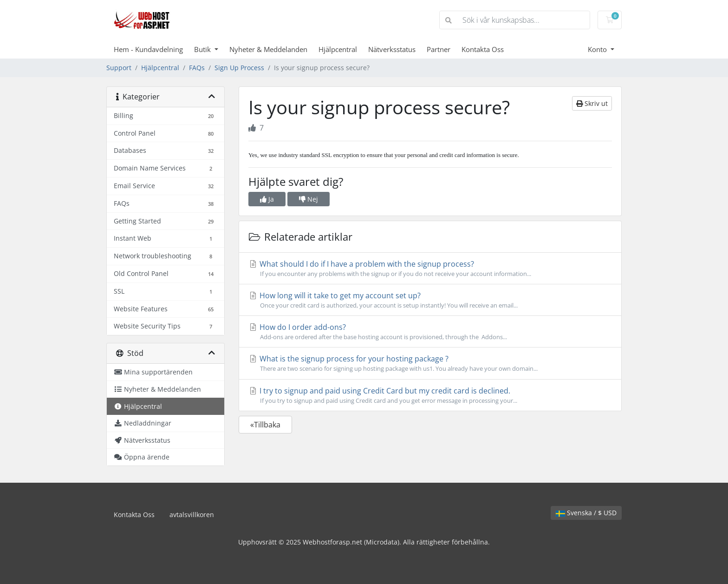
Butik (203, 49)
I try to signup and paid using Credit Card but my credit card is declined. (430, 395)
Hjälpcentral (338, 49)
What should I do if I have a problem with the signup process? (430, 269)
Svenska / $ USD (586, 513)
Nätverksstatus (392, 49)
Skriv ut (592, 103)
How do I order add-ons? (430, 332)
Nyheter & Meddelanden (268, 49)
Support (119, 68)
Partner (439, 49)
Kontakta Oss (483, 49)
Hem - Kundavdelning (148, 49)
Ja (267, 199)
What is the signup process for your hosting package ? (430, 363)
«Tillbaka (265, 425)
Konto (598, 49)
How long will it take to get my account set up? (430, 300)
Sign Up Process (239, 68)
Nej (309, 199)
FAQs (197, 68)
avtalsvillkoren (192, 515)
